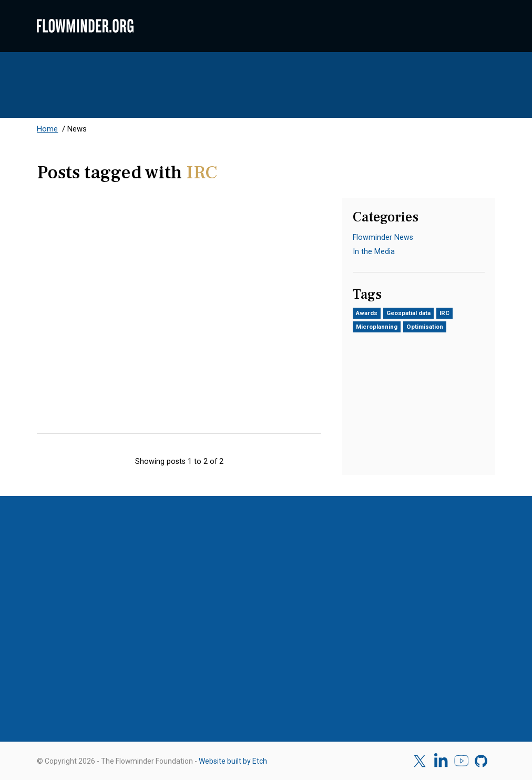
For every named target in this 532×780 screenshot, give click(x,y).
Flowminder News (383, 237)
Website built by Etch (233, 761)
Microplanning (377, 327)
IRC (444, 313)
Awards (367, 313)
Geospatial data (408, 313)
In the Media (374, 251)
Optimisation (425, 327)
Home (47, 129)
